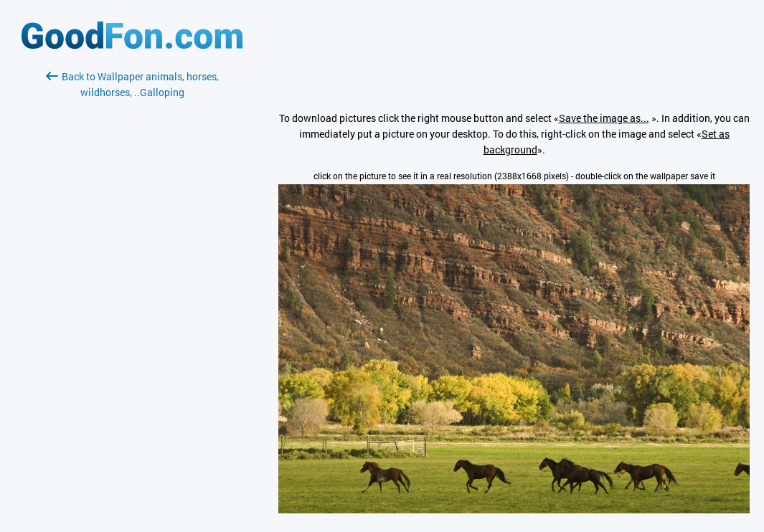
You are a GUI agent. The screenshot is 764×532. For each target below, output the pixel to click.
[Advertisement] (132, 270)
